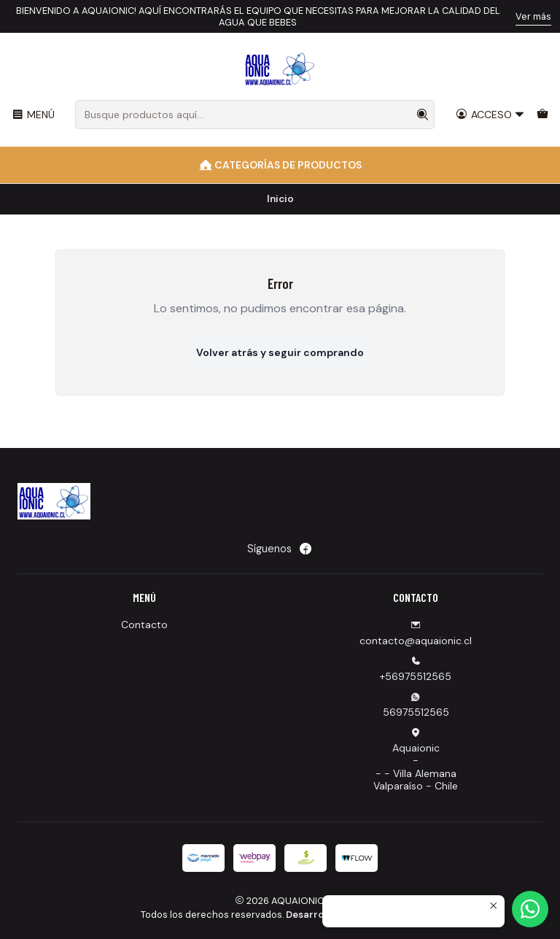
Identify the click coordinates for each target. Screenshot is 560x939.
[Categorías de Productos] (280, 165)
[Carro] (542, 115)
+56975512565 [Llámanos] (416, 669)
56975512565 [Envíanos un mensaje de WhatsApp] (416, 705)
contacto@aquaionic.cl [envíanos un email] (416, 634)
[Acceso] (490, 115)
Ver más (533, 16)
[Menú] (33, 115)
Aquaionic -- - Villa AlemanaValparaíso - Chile (416, 760)
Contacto (144, 625)
